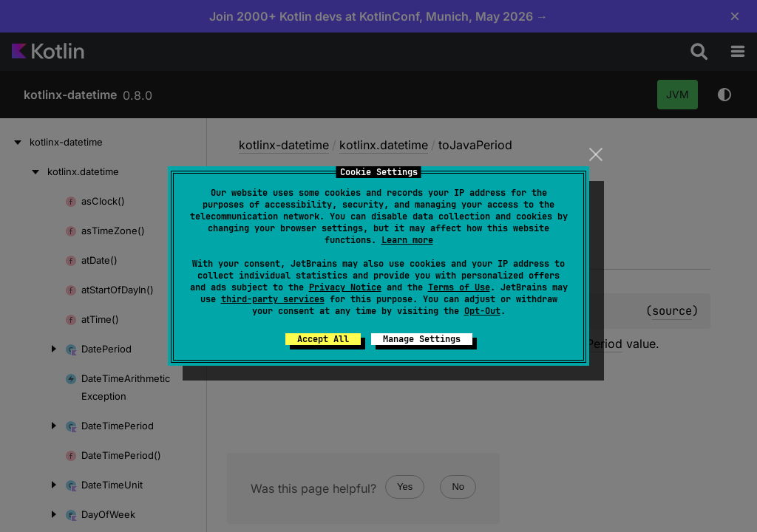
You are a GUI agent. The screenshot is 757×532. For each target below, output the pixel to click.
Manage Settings (422, 339)
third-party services (273, 299)
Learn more (407, 240)
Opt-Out (482, 311)
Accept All (323, 339)
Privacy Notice (345, 287)
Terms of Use (459, 287)
